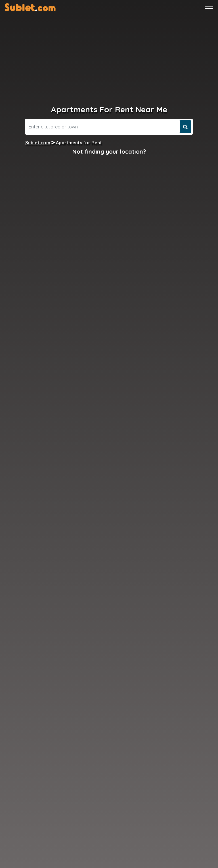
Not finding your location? (109, 152)
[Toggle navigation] (209, 9)
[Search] (102, 127)
